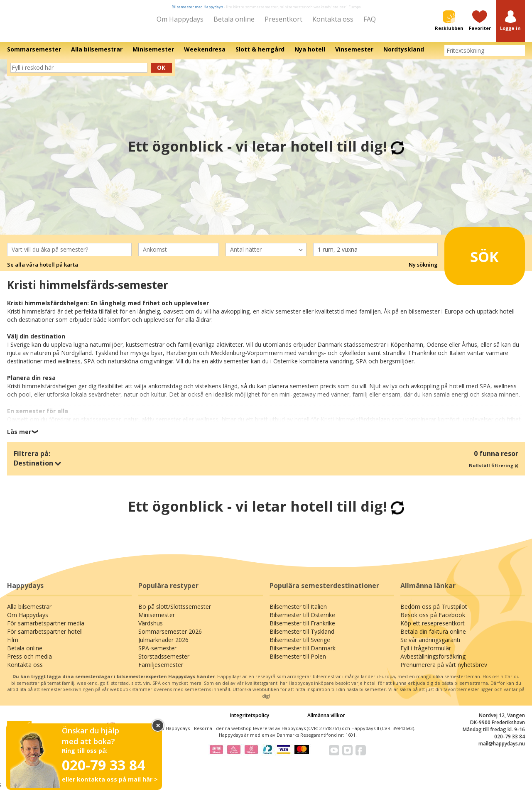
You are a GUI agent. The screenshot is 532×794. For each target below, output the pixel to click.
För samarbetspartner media (46, 629)
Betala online (234, 19)
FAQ (370, 19)
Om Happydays (180, 19)
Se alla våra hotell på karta (43, 270)
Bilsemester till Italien (298, 612)
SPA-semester (157, 654)
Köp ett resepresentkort (433, 629)
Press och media (29, 662)
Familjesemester (161, 670)
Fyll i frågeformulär (426, 654)
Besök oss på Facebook (433, 621)
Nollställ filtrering (494, 471)
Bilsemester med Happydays (197, 7)
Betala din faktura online (433, 637)
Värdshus (151, 629)
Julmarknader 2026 (163, 646)
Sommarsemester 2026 (170, 637)
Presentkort (283, 19)
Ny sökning (423, 270)
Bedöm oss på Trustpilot (434, 612)
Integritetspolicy (250, 721)
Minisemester (157, 621)
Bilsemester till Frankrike (302, 629)
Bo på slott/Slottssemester (175, 612)
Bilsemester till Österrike (302, 621)
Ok (161, 73)
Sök (473, 259)
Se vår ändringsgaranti (430, 646)
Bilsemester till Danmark (303, 654)
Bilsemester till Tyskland (302, 637)
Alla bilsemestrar (29, 612)
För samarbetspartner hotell (45, 637)
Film (13, 646)
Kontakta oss (333, 19)
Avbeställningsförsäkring (433, 662)
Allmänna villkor (326, 721)
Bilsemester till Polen (298, 662)
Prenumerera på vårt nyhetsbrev (444, 670)
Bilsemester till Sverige (300, 646)
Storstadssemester (164, 662)
